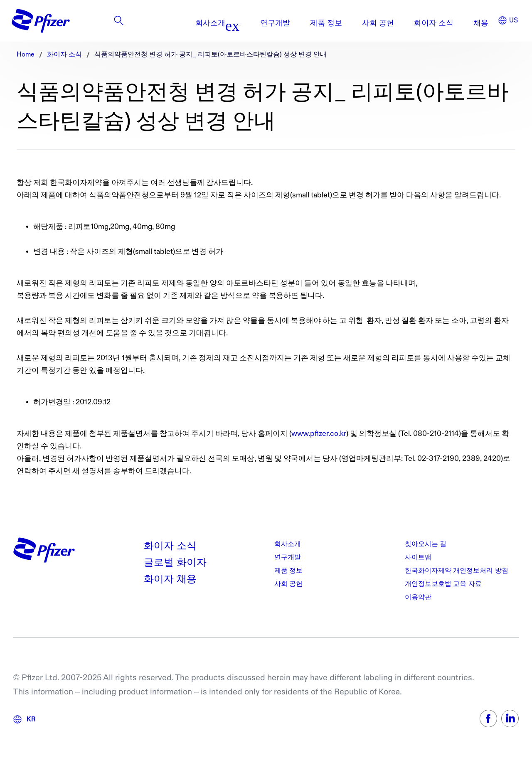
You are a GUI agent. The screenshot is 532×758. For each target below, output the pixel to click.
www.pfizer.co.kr (319, 434)
